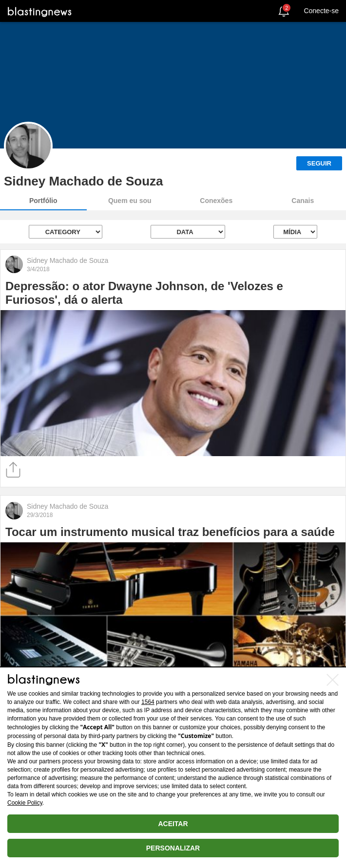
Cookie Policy (25, 803)
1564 (148, 702)
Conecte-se (321, 11)
